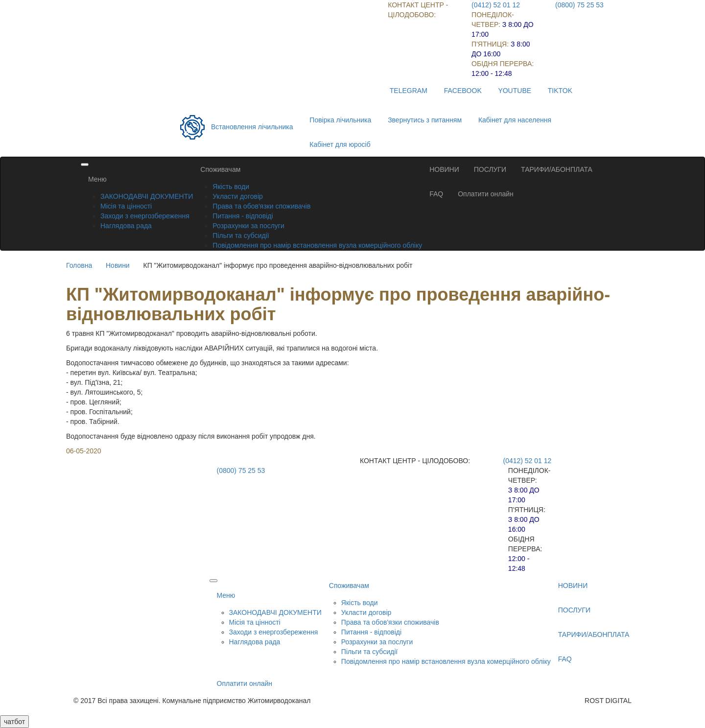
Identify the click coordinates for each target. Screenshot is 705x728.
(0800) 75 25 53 (579, 5)
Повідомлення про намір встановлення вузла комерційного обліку (317, 245)
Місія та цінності (126, 206)
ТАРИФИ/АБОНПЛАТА (557, 169)
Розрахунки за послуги (248, 226)
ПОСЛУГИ (490, 169)
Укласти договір (238, 196)
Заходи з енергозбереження (145, 216)
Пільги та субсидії (241, 235)
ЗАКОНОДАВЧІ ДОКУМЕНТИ (147, 196)
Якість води (231, 187)
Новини (118, 265)
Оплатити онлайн (486, 194)
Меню (97, 179)
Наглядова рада (126, 226)
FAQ (436, 194)
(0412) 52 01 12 (496, 5)
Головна (79, 265)
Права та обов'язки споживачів (261, 206)
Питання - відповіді (243, 216)
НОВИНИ (444, 169)
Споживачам (220, 169)
